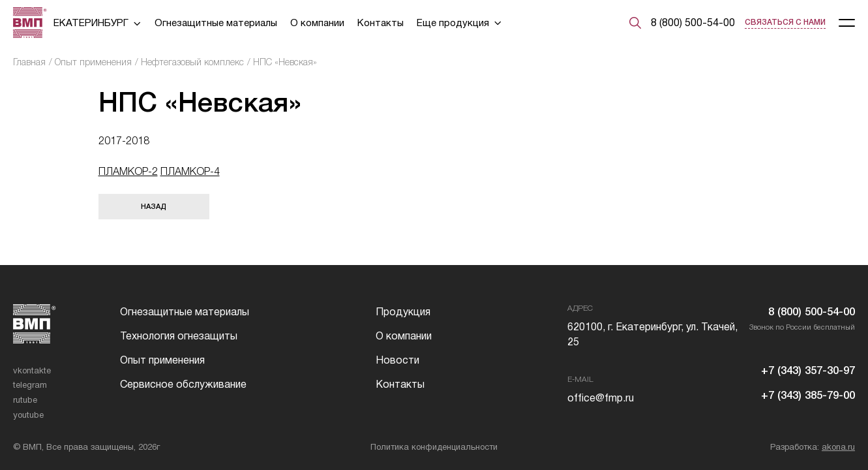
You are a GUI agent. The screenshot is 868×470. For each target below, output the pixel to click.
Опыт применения (93, 62)
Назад (154, 206)
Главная (29, 62)
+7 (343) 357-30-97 (808, 371)
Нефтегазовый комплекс (192, 62)
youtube (28, 415)
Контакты (381, 23)
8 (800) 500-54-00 (693, 23)
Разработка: (813, 447)
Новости (397, 360)
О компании (317, 23)
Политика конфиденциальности (434, 447)
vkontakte (32, 370)
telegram (30, 385)
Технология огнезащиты (179, 336)
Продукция (403, 312)
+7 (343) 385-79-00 (808, 396)
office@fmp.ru (601, 398)
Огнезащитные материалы (216, 23)
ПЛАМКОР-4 (190, 171)
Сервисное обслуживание (183, 384)
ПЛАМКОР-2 (128, 171)
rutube (25, 400)
